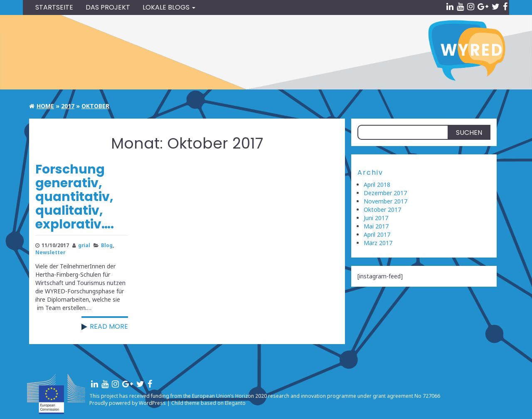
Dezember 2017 (385, 193)
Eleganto (235, 403)
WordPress (152, 403)
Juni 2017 (376, 218)
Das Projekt (108, 7)
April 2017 (377, 234)
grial (84, 245)
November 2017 (385, 201)
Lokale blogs (169, 7)
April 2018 (377, 185)
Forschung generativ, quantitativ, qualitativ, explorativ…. (75, 197)
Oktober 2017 (382, 209)
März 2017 (378, 243)
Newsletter (50, 252)
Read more (109, 326)
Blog (107, 245)
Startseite (54, 7)
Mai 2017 (376, 226)
